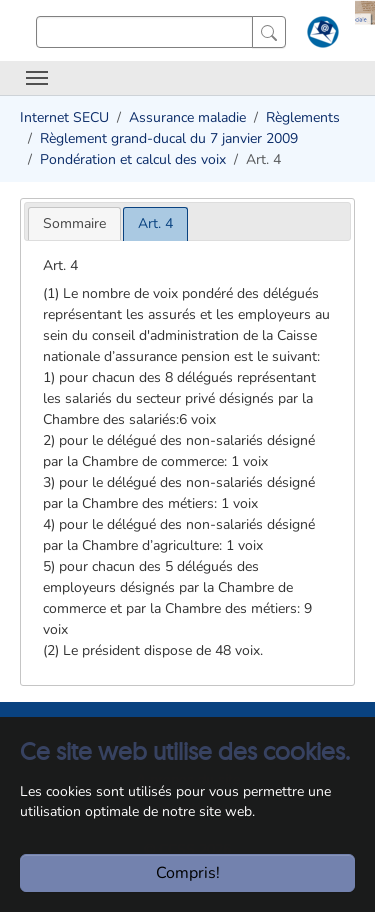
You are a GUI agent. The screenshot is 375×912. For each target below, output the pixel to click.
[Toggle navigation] (37, 78)
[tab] (74, 223)
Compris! (188, 873)
